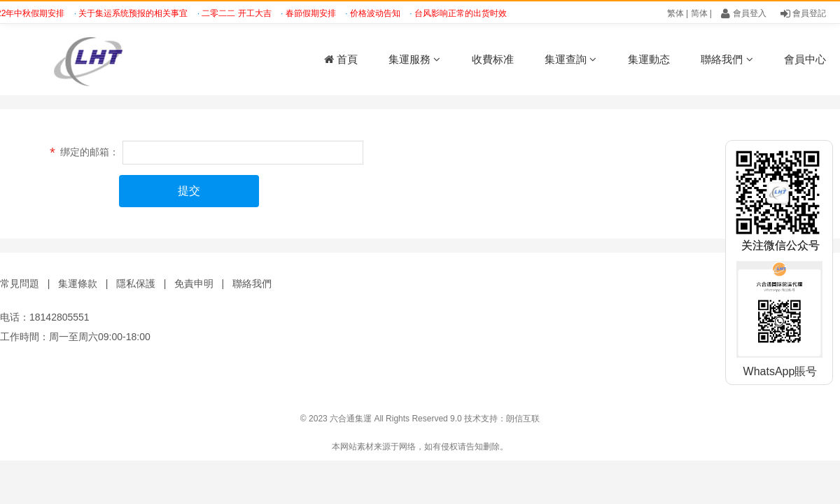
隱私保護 (136, 283)
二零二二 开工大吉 (239, 13)
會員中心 (805, 59)
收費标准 (493, 59)
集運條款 (78, 283)
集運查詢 (570, 59)
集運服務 (414, 59)
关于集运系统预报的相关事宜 (135, 13)
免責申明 (194, 283)
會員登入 (743, 13)
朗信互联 (523, 419)
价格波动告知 (378, 13)
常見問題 (20, 283)
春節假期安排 (313, 13)
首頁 (341, 59)
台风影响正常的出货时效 (463, 13)
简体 (699, 13)
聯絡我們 (727, 59)
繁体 (675, 13)
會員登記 (803, 13)
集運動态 (649, 59)
